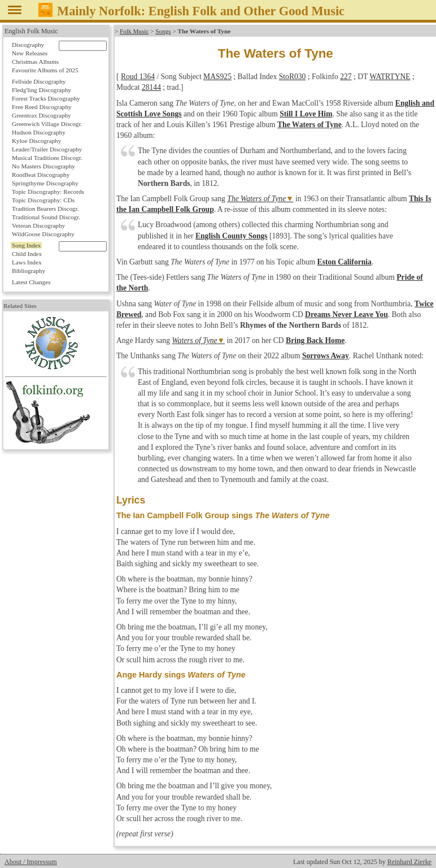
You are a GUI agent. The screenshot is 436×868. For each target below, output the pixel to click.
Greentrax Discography (42, 115)
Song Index (26, 245)
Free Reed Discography (42, 107)
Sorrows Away (326, 356)
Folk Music (134, 31)
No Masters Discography (43, 166)
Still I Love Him (306, 114)
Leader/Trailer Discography (47, 149)
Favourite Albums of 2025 (45, 70)
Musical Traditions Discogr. (47, 158)
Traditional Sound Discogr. (46, 217)
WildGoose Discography (43, 234)
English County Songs (232, 236)
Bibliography (29, 271)
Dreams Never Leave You (346, 314)
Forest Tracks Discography (46, 98)
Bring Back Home (315, 340)
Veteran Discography (38, 225)
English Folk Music (31, 31)
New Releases (30, 53)
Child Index (27, 254)
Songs (163, 31)
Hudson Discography (39, 132)
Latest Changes (31, 282)
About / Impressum (31, 862)
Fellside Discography (39, 81)
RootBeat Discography (41, 175)
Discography (28, 45)
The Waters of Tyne (309, 125)
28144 (151, 87)
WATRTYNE (390, 77)
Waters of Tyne (195, 340)
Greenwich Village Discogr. (47, 124)
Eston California (345, 262)
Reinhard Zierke (409, 862)
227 (346, 77)
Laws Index (27, 262)
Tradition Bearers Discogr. (45, 209)
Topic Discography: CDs (43, 200)
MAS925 (217, 77)
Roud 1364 (138, 77)
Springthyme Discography (45, 183)
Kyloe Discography (36, 141)
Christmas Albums (35, 62)
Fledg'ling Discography (42, 90)
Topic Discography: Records (48, 192)
